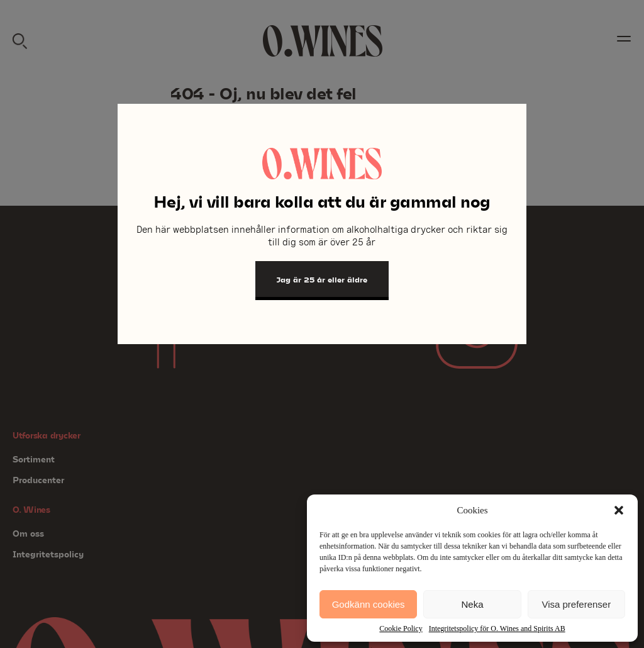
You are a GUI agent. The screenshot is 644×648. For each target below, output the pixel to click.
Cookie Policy (401, 628)
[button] (619, 510)
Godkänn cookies (369, 604)
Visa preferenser (576, 604)
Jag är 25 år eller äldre (322, 279)
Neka (472, 604)
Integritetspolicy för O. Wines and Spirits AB (497, 628)
